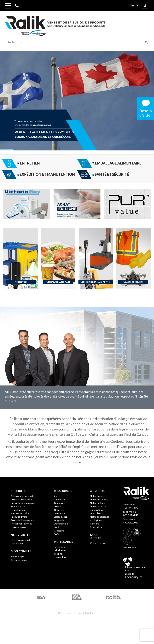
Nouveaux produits (21, 540)
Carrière (95, 524)
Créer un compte (20, 560)
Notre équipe (97, 496)
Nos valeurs (96, 513)
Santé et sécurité (20, 513)
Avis (56, 496)
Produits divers (19, 517)
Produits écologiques (22, 520)
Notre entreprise (99, 499)
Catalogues (60, 499)
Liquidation (17, 543)
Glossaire (59, 531)
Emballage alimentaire (23, 503)
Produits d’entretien (22, 499)
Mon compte (18, 557)
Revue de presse (99, 527)
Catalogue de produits (23, 496)
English (135, 5)
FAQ (56, 534)
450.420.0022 (131, 508)
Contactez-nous (99, 543)
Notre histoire (98, 503)
